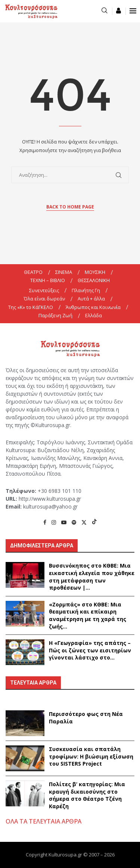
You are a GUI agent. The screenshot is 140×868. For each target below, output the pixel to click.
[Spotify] (74, 522)
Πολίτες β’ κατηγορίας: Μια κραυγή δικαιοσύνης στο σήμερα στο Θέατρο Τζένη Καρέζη (87, 795)
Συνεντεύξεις (44, 290)
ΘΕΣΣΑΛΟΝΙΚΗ (94, 280)
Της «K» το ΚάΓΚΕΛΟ (31, 307)
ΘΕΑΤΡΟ (33, 272)
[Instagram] (54, 522)
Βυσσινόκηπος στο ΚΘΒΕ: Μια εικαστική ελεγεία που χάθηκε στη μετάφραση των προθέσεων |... (92, 577)
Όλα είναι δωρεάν (44, 299)
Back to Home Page (70, 207)
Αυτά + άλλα (91, 299)
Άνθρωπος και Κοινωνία (93, 307)
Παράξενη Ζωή (55, 315)
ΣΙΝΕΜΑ (64, 272)
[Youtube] (64, 522)
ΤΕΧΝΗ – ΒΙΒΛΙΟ (48, 280)
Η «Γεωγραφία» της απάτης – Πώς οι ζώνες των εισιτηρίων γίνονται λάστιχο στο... (90, 650)
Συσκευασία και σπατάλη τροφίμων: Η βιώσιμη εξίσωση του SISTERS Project (91, 756)
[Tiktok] (94, 522)
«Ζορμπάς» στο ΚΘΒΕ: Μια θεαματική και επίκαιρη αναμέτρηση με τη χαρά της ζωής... (88, 615)
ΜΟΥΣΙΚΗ (95, 272)
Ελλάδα (94, 315)
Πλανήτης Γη (86, 290)
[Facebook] (45, 522)
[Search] (105, 11)
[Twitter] (84, 522)
